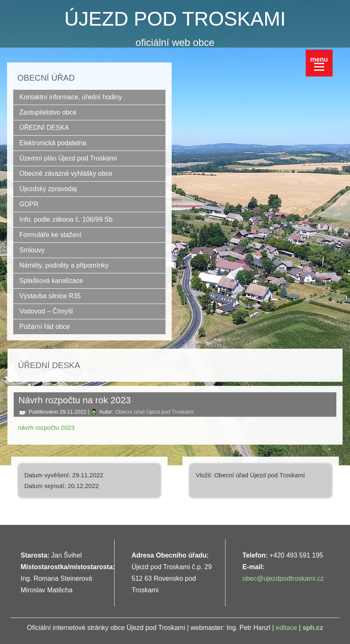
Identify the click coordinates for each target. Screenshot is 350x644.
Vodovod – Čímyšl (46, 311)
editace (287, 628)
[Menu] (319, 63)
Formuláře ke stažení (50, 235)
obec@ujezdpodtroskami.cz (283, 578)
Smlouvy (32, 250)
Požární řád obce (45, 327)
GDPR (29, 204)
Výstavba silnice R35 (50, 296)
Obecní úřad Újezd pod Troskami (154, 412)
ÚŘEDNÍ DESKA (44, 128)
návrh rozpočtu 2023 (46, 427)
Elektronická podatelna (53, 143)
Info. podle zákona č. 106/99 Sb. (67, 219)
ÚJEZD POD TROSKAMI (175, 19)
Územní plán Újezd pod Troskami (68, 158)
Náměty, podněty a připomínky (64, 265)
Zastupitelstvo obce (48, 112)
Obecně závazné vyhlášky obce (66, 174)
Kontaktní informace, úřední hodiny (71, 97)
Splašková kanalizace (51, 281)
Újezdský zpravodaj (48, 189)
